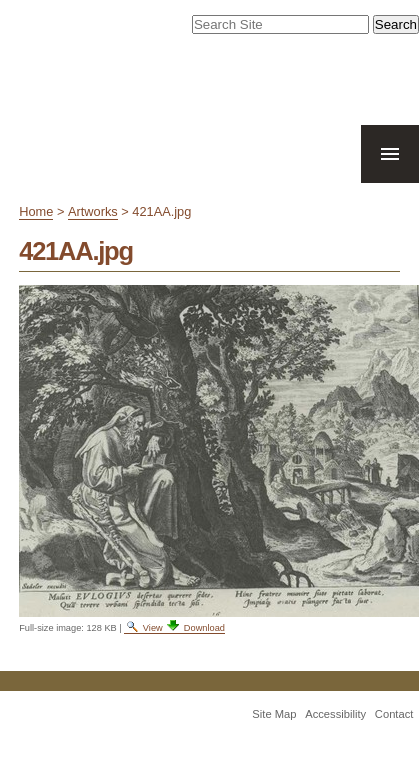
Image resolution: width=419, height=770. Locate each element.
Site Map (274, 714)
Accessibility (335, 714)
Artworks (93, 211)
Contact (394, 714)
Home (36, 211)
